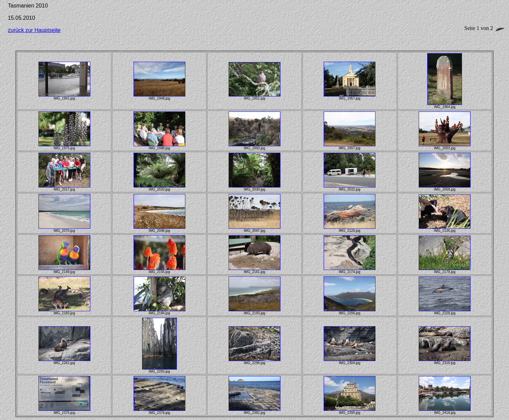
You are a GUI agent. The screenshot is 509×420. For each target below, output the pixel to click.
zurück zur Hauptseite (34, 30)
